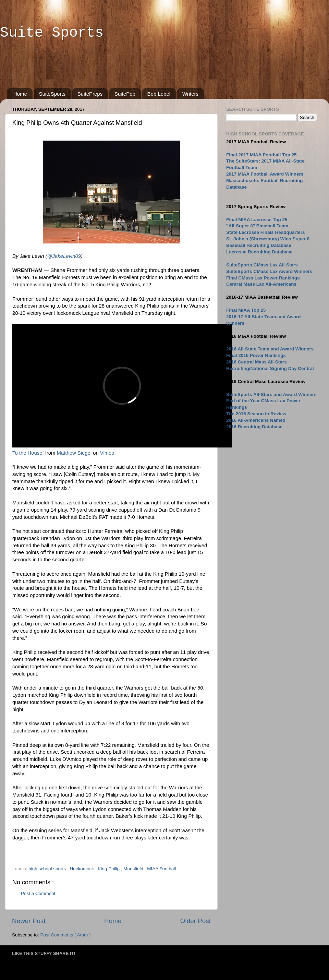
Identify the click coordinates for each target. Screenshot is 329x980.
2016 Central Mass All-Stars (257, 362)
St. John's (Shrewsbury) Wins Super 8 (268, 239)
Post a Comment (38, 893)
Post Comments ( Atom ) (66, 935)
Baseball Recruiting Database (259, 245)
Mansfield (134, 869)
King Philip (109, 869)
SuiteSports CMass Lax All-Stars (262, 265)
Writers (190, 94)
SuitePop (125, 94)
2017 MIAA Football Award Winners (265, 174)
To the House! (28, 453)
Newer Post (29, 921)
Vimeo (107, 453)
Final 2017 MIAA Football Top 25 (261, 155)
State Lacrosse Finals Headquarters (266, 232)
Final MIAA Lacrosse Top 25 (257, 220)
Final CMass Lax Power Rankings (263, 278)
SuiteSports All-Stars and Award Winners (271, 395)
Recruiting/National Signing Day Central (270, 368)
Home (20, 94)
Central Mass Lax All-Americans (261, 284)
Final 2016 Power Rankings (256, 355)
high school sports (48, 869)
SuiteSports (52, 94)
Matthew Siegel (74, 453)
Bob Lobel (159, 94)
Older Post (196, 921)
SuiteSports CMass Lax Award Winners (269, 271)
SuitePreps (90, 94)
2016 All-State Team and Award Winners (270, 349)
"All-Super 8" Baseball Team (257, 226)
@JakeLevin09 (64, 256)
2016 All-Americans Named (256, 420)
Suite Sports (52, 33)
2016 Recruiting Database (254, 427)
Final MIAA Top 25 (246, 310)
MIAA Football (161, 869)
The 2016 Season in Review (256, 414)
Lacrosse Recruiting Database (259, 252)
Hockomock (82, 869)
